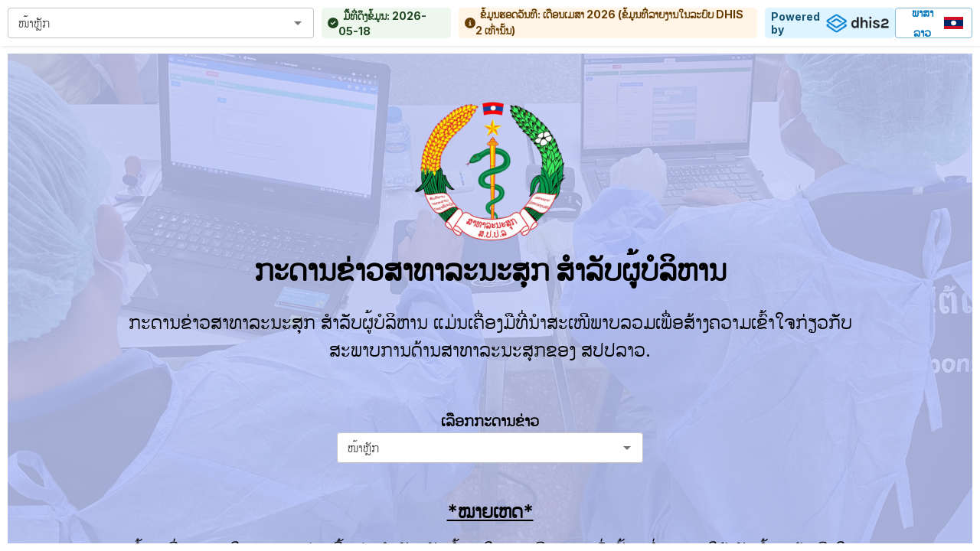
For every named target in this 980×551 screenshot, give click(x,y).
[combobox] (148, 23)
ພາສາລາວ (934, 23)
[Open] (298, 23)
